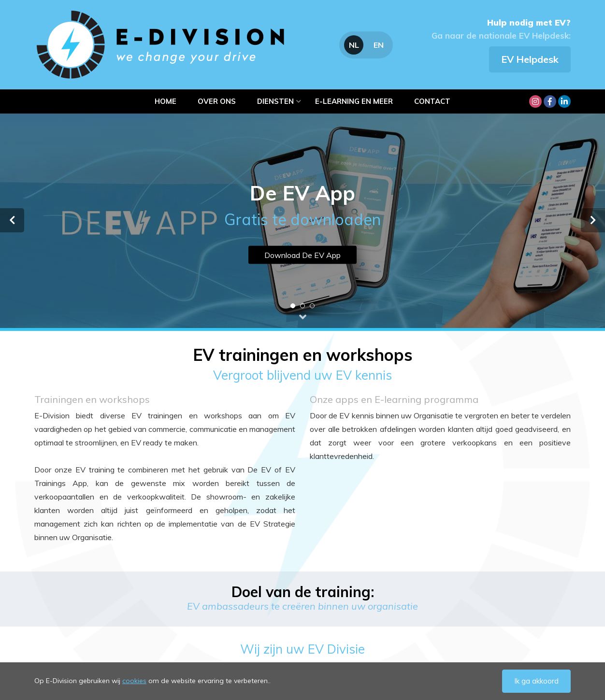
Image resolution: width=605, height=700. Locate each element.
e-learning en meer (354, 101)
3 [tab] (312, 306)
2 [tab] (302, 306)
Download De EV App (302, 255)
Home (166, 101)
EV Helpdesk (530, 59)
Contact (432, 101)
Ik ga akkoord (536, 681)
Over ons (217, 101)
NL (354, 45)
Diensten (275, 101)
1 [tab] (293, 306)
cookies (134, 681)
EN (379, 45)
